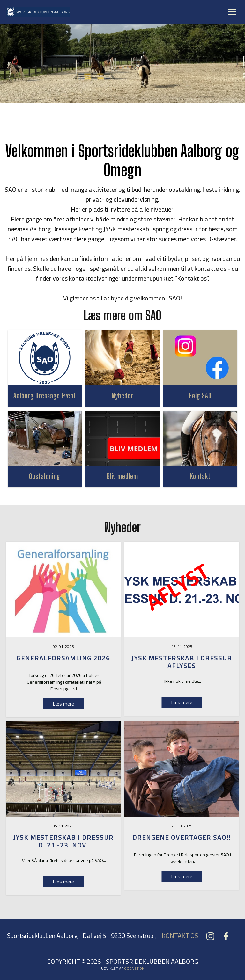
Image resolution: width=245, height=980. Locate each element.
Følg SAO (200, 396)
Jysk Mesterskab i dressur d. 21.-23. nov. (63, 841)
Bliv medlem (122, 476)
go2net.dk (134, 968)
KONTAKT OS (180, 936)
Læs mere (182, 702)
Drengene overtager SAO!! (182, 837)
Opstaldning (45, 476)
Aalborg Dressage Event (45, 396)
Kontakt (200, 476)
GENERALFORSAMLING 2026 (63, 658)
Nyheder (122, 396)
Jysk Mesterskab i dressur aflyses (182, 662)
